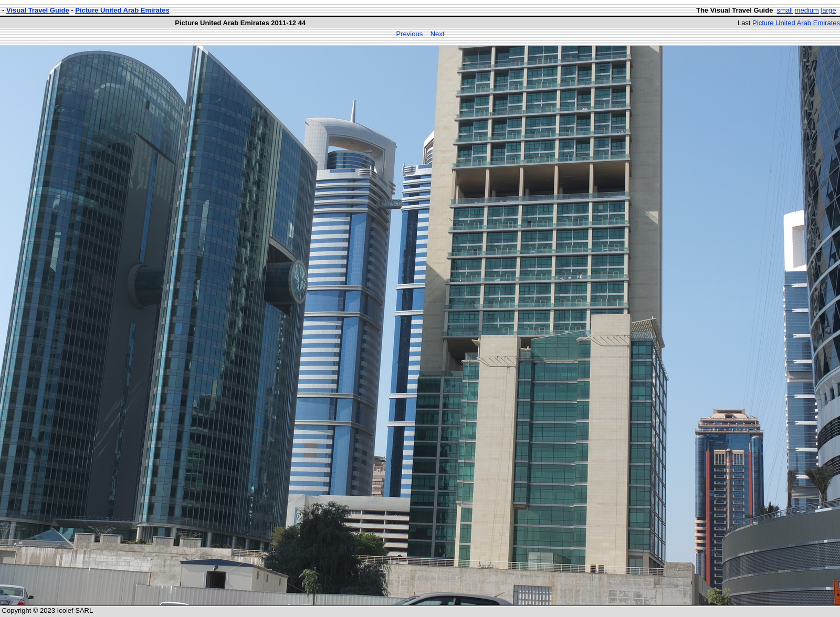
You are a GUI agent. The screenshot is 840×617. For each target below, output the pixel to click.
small (785, 10)
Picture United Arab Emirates (122, 10)
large (828, 10)
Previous (410, 34)
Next (438, 34)
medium (807, 10)
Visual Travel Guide (38, 10)
